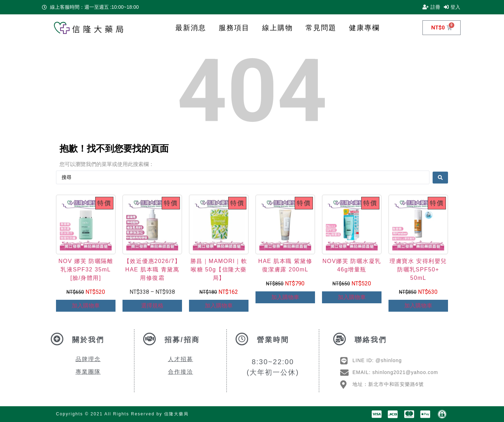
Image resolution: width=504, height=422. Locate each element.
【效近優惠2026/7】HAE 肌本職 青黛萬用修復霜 (152, 269)
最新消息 (191, 28)
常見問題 (321, 28)
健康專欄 (364, 28)
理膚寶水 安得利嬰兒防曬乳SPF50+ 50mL (418, 269)
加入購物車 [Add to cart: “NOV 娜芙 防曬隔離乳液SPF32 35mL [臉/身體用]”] (86, 306)
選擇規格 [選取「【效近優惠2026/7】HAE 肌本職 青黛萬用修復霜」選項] (152, 306)
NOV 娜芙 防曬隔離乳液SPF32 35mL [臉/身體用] (86, 269)
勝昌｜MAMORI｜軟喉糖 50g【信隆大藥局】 (219, 269)
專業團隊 (88, 372)
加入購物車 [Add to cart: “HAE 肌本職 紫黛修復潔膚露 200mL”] (285, 297)
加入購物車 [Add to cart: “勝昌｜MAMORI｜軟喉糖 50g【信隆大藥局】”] (219, 306)
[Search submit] (440, 177)
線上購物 (278, 28)
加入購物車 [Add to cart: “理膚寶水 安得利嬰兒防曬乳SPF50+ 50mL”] (418, 306)
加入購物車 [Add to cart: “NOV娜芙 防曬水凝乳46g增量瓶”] (352, 297)
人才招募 (181, 359)
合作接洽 (181, 372)
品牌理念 (88, 359)
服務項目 (234, 28)
